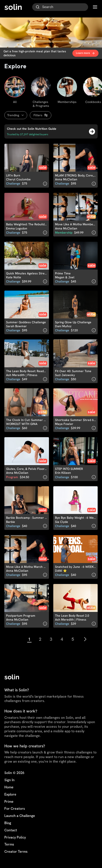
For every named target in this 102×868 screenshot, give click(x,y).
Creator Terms (16, 852)
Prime (9, 802)
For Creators (15, 809)
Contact (11, 830)
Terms (9, 844)
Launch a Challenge (20, 816)
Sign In (9, 780)
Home (9, 787)
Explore (10, 794)
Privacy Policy (15, 837)
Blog (8, 823)
